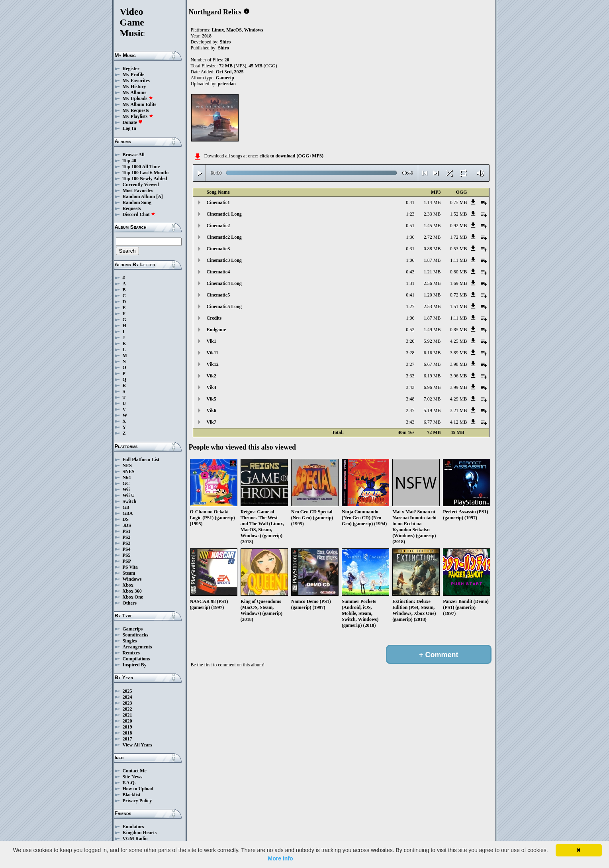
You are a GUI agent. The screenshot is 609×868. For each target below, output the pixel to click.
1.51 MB (459, 306)
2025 (127, 691)
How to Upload (138, 789)
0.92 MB (459, 226)
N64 (127, 477)
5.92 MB (432, 341)
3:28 (410, 353)
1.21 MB (432, 272)
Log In (129, 128)
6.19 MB (432, 376)
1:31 (410, 283)
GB (126, 507)
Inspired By (135, 665)
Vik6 (211, 410)
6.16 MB (432, 353)
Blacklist (132, 795)
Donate (133, 122)
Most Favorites (138, 190)
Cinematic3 (218, 249)
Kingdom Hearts (140, 833)
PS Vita (130, 567)
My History (134, 86)
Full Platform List (141, 460)
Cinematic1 (218, 202)
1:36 (410, 237)
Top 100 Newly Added (145, 179)
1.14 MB (432, 202)
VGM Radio (135, 839)
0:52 (410, 330)
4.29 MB (459, 399)
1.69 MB (459, 283)
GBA (128, 513)
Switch (130, 501)
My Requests (136, 110)
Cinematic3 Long (224, 260)
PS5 (127, 555)
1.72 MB (459, 237)
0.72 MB (459, 295)
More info (281, 858)
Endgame (216, 330)
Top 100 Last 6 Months (146, 173)
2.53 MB (432, 306)
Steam (129, 573)
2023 (127, 703)
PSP (127, 561)
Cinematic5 (218, 295)
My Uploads (138, 98)
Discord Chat (139, 214)
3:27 (410, 364)
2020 (127, 721)
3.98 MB (459, 364)
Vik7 (211, 422)
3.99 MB (459, 387)
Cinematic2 (218, 226)
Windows (132, 579)
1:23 (410, 214)
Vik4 (211, 387)
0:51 (410, 226)
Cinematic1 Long (224, 214)
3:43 (410, 387)
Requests (132, 208)
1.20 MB (432, 295)
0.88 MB (432, 249)
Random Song (137, 202)
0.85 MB (459, 330)
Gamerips (133, 629)
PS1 (127, 531)
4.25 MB (459, 341)
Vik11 (213, 353)
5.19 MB (432, 410)
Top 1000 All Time (141, 167)
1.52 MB (459, 214)
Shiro (225, 42)
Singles (130, 641)
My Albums (135, 92)
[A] (160, 196)
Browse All (134, 155)
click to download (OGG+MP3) (291, 156)
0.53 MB (459, 249)
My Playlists (138, 116)
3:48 (410, 399)
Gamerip (225, 78)
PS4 (127, 549)
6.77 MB (432, 422)
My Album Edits (140, 104)
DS (126, 519)
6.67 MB (432, 364)
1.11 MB (458, 260)
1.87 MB (432, 260)
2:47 (410, 410)
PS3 (127, 543)
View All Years (137, 745)
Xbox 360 (132, 591)
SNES (129, 471)
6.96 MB (432, 387)
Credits (214, 318)
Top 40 (130, 161)
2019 (127, 727)
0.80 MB (459, 272)
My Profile (134, 75)
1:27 (410, 306)
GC (126, 483)
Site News (133, 777)
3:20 (410, 341)
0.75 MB (459, 202)
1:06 (410, 260)
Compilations (136, 659)
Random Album (139, 196)
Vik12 (213, 364)
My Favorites (136, 81)
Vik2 (211, 376)
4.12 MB (459, 422)
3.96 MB (459, 376)
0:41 (410, 202)
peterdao (227, 84)
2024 (127, 697)
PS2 (127, 537)
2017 (127, 739)
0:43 (410, 272)
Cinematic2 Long (224, 237)
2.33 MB (432, 214)
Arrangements (137, 647)
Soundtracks (136, 635)
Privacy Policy (137, 801)
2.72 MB (432, 237)
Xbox (128, 585)
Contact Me (135, 771)
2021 (127, 715)
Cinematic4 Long (224, 283)
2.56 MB (432, 283)
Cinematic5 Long (224, 306)
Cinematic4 (218, 272)
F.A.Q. (129, 783)
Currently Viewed (141, 185)
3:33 (410, 376)
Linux (218, 30)
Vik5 (211, 399)
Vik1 (211, 341)
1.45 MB (432, 226)
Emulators (133, 827)
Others (130, 603)
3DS (127, 525)
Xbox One (133, 597)
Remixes (131, 653)
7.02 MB (432, 399)
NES (127, 465)
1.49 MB (432, 330)
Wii (126, 489)
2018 (127, 733)
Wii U (129, 495)
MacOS (234, 30)
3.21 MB (459, 410)
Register (131, 69)
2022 (127, 709)
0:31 (410, 249)
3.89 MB (459, 353)
